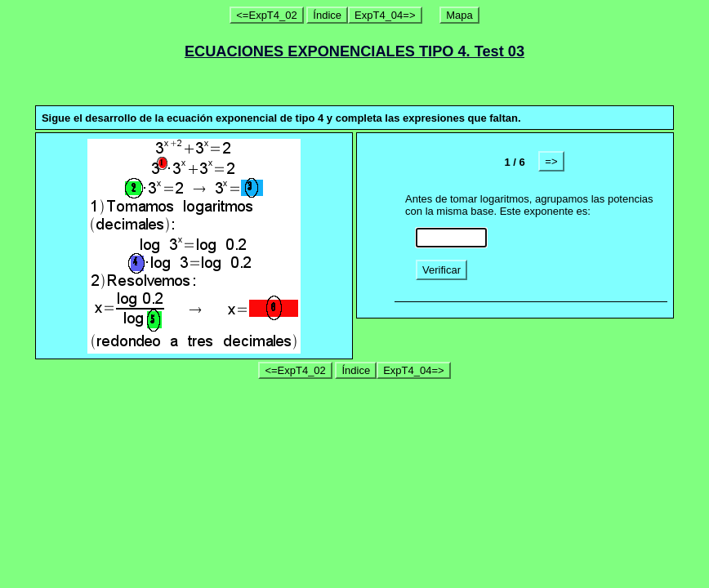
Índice (327, 15)
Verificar (441, 270)
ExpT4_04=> (385, 15)
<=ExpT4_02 (266, 15)
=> (551, 161)
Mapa (459, 15)
